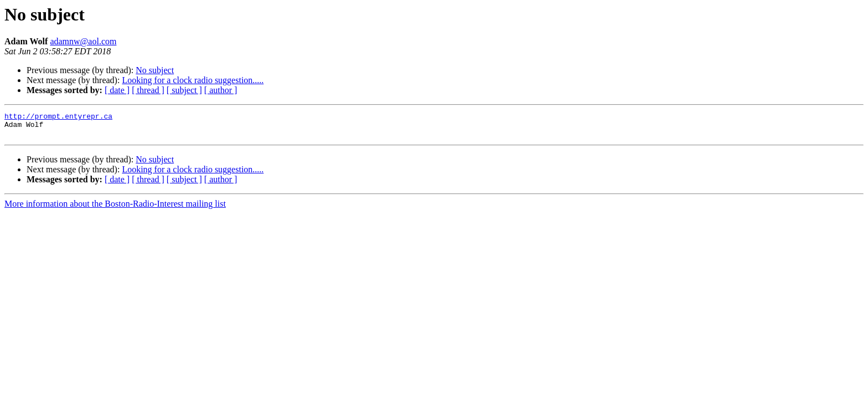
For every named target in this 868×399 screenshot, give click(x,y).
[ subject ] (184, 90)
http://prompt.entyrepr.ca (58, 117)
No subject (155, 70)
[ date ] (117, 90)
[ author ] (221, 90)
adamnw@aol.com (83, 41)
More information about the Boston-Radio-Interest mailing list (115, 209)
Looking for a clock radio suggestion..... (193, 80)
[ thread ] (148, 90)
